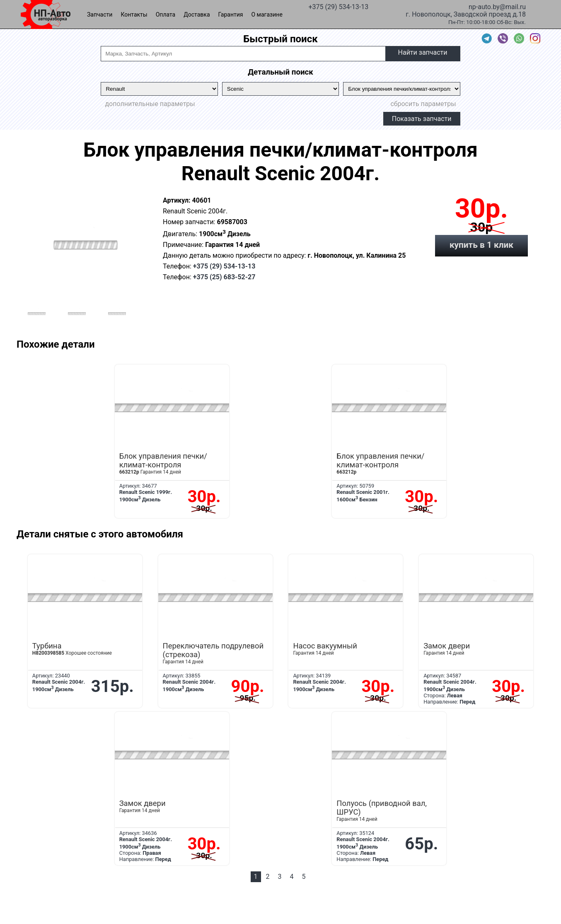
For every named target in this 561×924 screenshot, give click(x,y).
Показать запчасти (422, 119)
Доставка (197, 15)
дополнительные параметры (150, 104)
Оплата (166, 15)
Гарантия (231, 15)
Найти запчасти (423, 52)
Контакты (134, 15)
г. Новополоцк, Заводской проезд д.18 (466, 14)
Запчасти (100, 15)
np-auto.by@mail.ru (497, 6)
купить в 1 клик (481, 245)
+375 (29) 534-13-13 (338, 6)
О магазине (267, 15)
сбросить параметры (423, 104)
